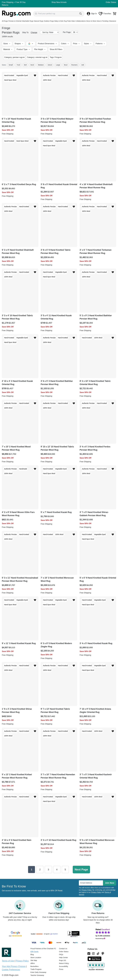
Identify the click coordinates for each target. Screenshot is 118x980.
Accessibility (63, 966)
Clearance (112, 21)
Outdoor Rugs (49, 21)
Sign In (92, 14)
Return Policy (64, 963)
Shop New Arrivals (59, 2)
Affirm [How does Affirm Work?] (33, 963)
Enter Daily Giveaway (38, 972)
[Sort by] (49, 32)
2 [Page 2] (40, 870)
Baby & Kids (59, 21)
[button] (7, 44)
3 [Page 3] (48, 870)
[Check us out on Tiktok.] (98, 954)
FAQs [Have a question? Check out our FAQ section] (61, 954)
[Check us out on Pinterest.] (103, 954)
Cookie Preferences (11, 970)
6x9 (25, 65)
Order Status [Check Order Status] (64, 952)
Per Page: (67, 32)
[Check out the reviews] (96, 967)
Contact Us (63, 949)
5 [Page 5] (65, 870)
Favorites (105, 14)
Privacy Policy (87, 890)
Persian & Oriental (15, 21)
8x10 (32, 65)
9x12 (66, 65)
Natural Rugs (39, 21)
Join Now (110, 883)
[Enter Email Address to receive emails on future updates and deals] (91, 883)
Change (34, 32)
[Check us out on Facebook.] (89, 954)
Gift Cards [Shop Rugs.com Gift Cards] (34, 952)
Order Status (111, 2)
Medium (41, 65)
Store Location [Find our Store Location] (36, 957)
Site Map (34, 960)
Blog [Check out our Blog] (32, 954)
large (58, 65)
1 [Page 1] (32, 870)
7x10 (18, 65)
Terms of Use (8, 961)
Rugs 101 (63, 960)
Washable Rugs (28, 21)
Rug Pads (67, 21)
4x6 (83, 65)
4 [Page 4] (57, 870)
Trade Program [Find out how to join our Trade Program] (36, 969)
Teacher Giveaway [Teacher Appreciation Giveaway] (37, 975)
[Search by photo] (36, 13)
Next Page (81, 869)
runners (74, 65)
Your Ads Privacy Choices (14, 966)
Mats (73, 21)
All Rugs (5, 21)
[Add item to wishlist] (35, 75)
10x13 (50, 65)
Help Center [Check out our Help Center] (63, 957)
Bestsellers (34, 966)
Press (61, 969)
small (11, 65)
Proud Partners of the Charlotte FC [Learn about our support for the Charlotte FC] (43, 949)
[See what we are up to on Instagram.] (93, 954)
